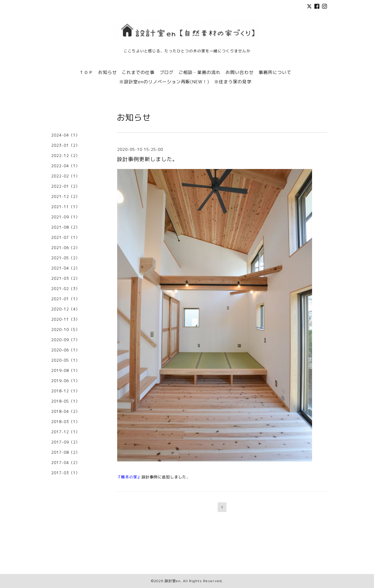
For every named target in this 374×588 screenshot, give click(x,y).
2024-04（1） (65, 135)
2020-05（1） (65, 360)
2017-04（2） (65, 463)
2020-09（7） (65, 340)
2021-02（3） (65, 289)
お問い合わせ (240, 72)
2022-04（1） (65, 166)
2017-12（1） (65, 432)
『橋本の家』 (129, 477)
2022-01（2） (65, 186)
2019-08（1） (65, 370)
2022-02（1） (65, 176)
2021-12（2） (65, 196)
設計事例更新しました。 (147, 159)
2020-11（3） (65, 319)
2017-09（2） (65, 442)
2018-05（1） (65, 401)
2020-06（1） (65, 350)
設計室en (173, 581)
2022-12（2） (65, 156)
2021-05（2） (65, 258)
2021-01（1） (65, 299)
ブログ (167, 72)
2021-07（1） (65, 237)
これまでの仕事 (138, 72)
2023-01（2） (65, 145)
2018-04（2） (65, 411)
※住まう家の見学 (233, 82)
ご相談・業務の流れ (200, 72)
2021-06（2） (65, 248)
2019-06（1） (65, 381)
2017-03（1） (65, 473)
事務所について (275, 72)
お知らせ (108, 72)
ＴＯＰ (86, 72)
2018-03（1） (65, 422)
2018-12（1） (65, 391)
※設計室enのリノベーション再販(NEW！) (164, 82)
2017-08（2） (65, 452)
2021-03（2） (65, 278)
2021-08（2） (65, 227)
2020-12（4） (65, 309)
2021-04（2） (65, 268)
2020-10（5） (65, 330)
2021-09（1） (65, 217)
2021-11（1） (65, 207)
